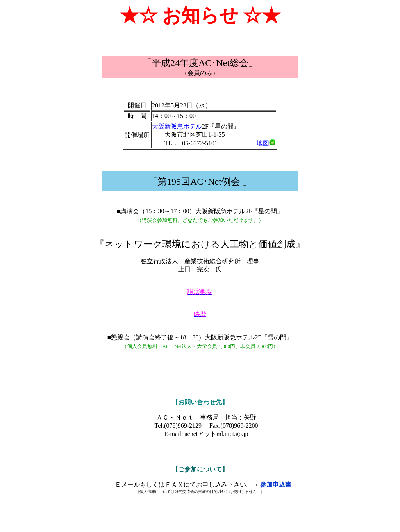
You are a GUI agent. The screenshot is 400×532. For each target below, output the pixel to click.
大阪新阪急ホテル (177, 126)
